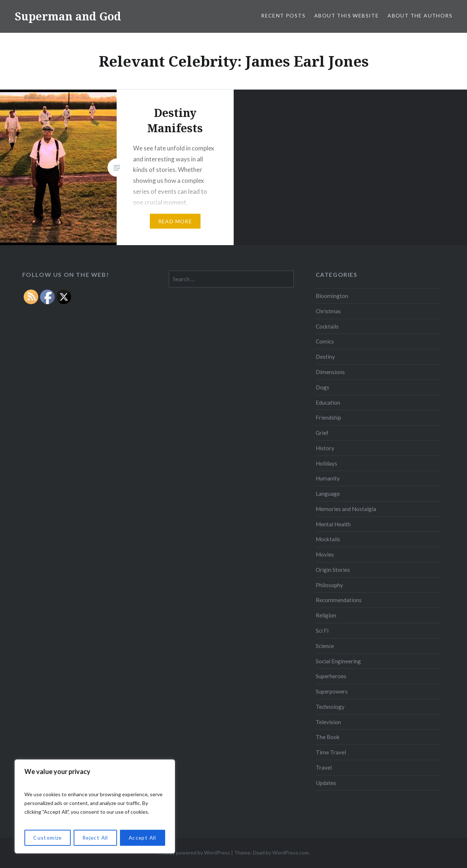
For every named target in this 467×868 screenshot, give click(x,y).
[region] (95, 806)
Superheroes (331, 676)
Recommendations (339, 600)
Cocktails (327, 326)
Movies (325, 554)
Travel (324, 767)
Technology (330, 707)
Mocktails (328, 539)
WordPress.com (291, 853)
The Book (328, 737)
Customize (47, 838)
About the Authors (420, 15)
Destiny (325, 357)
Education (328, 402)
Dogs (322, 387)
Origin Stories (333, 570)
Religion (326, 615)
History (325, 448)
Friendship (328, 417)
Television (328, 722)
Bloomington (332, 296)
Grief (322, 433)
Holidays (326, 463)
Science (325, 646)
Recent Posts (283, 15)
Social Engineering (338, 661)
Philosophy (329, 585)
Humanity (328, 478)
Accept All (142, 838)
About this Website (347, 15)
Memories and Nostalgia (346, 509)
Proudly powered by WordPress (194, 853)
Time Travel (331, 752)
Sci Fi (322, 631)
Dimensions (330, 372)
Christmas (328, 311)
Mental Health (333, 524)
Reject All (95, 838)
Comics (325, 341)
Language (328, 494)
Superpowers (332, 691)
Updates (326, 783)
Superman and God (68, 16)
